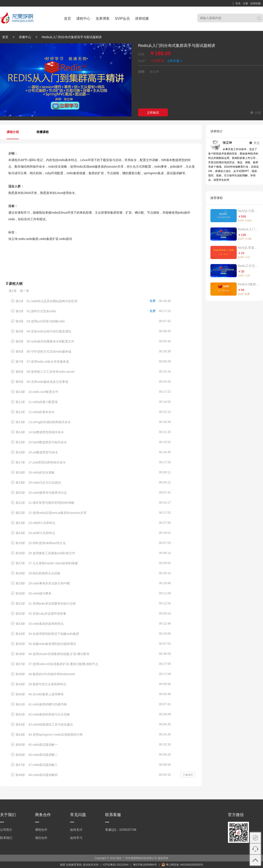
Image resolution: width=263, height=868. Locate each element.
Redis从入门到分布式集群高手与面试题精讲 (249, 229)
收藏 (255, 113)
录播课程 (43, 132)
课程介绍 (13, 132)
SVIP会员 (122, 19)
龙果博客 (103, 19)
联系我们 (6, 838)
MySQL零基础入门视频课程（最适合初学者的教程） (249, 248)
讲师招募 (256, 4)
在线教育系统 (74, 865)
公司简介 (6, 830)
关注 (254, 143)
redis (62, 160)
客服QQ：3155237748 (121, 830)
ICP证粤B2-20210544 (116, 865)
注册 (245, 4)
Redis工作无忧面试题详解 (249, 266)
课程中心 (83, 19)
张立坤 (227, 143)
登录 (238, 4)
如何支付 (76, 830)
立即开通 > (175, 61)
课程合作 (41, 830)
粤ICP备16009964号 (145, 865)
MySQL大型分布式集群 (249, 211)
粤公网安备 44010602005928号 (182, 865)
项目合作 (41, 838)
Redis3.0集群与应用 (249, 284)
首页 (68, 19)
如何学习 (76, 838)
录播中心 (25, 37)
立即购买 (153, 113)
